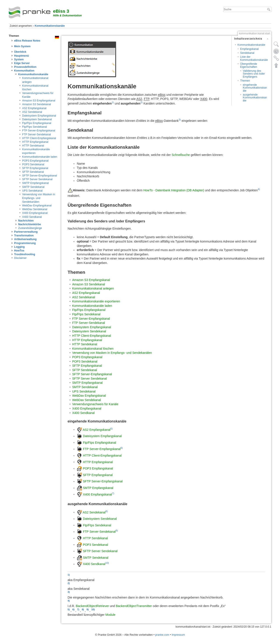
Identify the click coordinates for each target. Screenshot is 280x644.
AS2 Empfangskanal (34, 108)
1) (113, 102)
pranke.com (162, 635)
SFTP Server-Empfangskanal (39, 176)
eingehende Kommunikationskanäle (255, 88)
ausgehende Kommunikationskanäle (255, 98)
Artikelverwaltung (25, 239)
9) (117, 531)
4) (259, 189)
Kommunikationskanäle (50, 26)
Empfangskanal (249, 49)
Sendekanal (247, 53)
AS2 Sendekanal (32, 112)
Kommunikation (24, 71)
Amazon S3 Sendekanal (36, 104)
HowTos (19, 251)
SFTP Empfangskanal (35, 168)
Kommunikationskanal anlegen (93, 288)
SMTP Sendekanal (33, 187)
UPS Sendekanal (32, 191)
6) (122, 448)
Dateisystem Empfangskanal (39, 116)
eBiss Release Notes (27, 41)
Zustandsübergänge (30, 228)
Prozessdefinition (25, 67)
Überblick (20, 52)
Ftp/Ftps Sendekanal (34, 127)
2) (142, 102)
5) (112, 429)
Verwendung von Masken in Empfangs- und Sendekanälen (39, 198)
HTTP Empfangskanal (35, 142)
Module (110, 615)
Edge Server (22, 63)
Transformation (24, 236)
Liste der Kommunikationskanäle (254, 58)
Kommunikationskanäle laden (40, 157)
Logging (19, 247)
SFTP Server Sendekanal (37, 179)
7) (113, 493)
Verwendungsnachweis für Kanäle (95, 404)
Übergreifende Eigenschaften (249, 65)
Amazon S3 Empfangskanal (39, 101)
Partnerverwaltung (26, 232)
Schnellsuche (181, 155)
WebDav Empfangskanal (37, 206)
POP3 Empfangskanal (35, 161)
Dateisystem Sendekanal (37, 119)
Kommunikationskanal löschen (93, 349)
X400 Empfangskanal (35, 213)
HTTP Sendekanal (33, 146)
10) (107, 563)
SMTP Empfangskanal (35, 183)
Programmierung (25, 243)
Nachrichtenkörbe (30, 224)
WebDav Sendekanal (35, 209)
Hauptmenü (22, 56)
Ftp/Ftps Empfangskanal (37, 123)
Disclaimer (20, 258)
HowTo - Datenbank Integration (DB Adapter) (174, 190)
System (19, 59)
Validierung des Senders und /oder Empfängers (254, 74)
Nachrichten (26, 221)
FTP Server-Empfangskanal (39, 131)
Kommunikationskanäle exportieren (96, 301)
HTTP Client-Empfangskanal (39, 138)
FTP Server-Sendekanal (36, 134)
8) (107, 511)
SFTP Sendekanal (33, 172)
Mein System (22, 46)
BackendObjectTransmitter (134, 606)
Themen (245, 81)
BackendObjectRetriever (92, 606)
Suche (269, 9)
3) (180, 120)
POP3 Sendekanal (33, 164)
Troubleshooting (25, 254)
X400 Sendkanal (32, 217)
